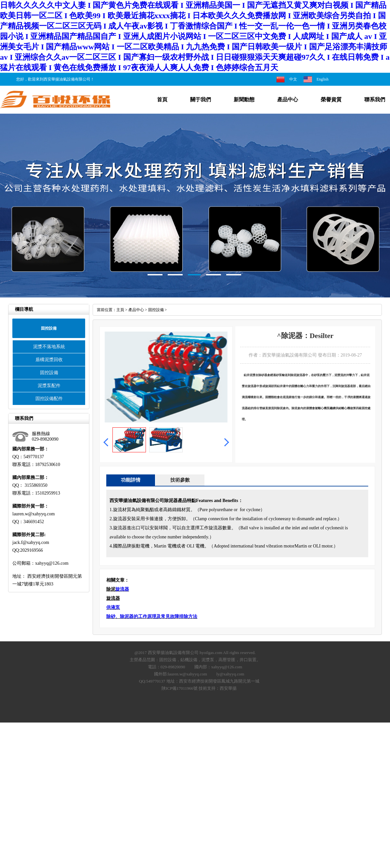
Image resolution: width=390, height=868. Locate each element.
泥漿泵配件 (49, 386)
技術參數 (180, 480)
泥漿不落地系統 (49, 347)
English (323, 79)
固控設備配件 (49, 399)
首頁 (162, 100)
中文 (293, 79)
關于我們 (201, 100)
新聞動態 (244, 100)
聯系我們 (375, 100)
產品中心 (288, 100)
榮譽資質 (331, 100)
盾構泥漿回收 (49, 360)
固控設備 (49, 373)
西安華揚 (228, 688)
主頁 (120, 310)
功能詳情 (131, 480)
